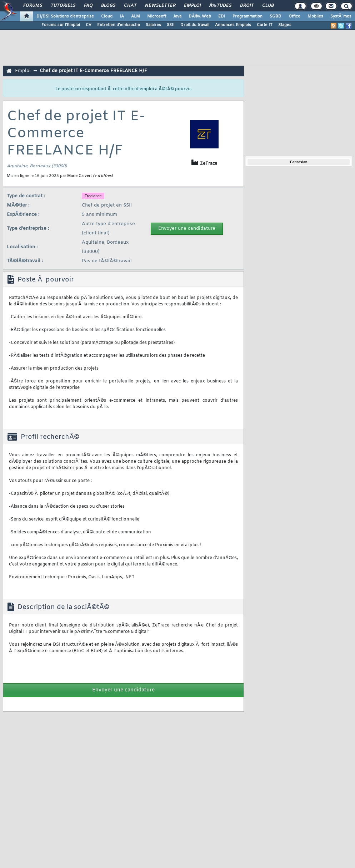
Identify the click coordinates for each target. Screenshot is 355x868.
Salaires (153, 25)
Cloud (107, 16)
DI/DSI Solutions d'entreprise (65, 16)
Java (177, 16)
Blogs (108, 6)
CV (89, 25)
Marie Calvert (79, 176)
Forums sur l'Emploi (61, 25)
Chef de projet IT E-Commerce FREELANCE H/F (93, 71)
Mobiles (315, 16)
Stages (285, 25)
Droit (247, 6)
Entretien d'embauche (119, 25)
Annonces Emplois (233, 25)
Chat (130, 6)
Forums (33, 6)
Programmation (247, 16)
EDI (222, 16)
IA (122, 16)
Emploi (192, 6)
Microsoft (157, 16)
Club (268, 6)
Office (294, 16)
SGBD (276, 16)
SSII (171, 25)
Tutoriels (63, 6)
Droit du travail (195, 25)
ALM (136, 16)
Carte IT (265, 25)
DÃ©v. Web (200, 16)
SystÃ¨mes (341, 16)
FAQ (88, 6)
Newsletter (160, 6)
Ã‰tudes (220, 6)
